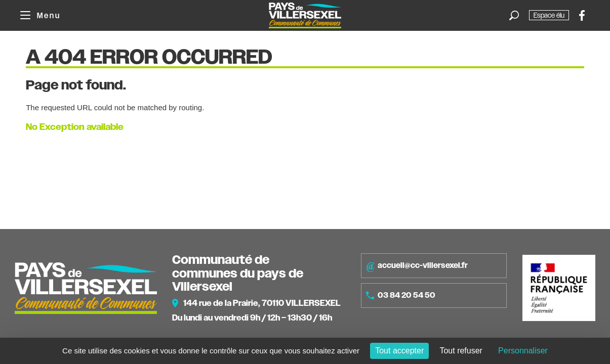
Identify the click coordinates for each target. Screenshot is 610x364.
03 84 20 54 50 (401, 295)
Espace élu (549, 15)
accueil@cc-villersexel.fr (417, 266)
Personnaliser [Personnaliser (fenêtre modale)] (523, 351)
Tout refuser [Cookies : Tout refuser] (461, 351)
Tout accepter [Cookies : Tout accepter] (399, 351)
